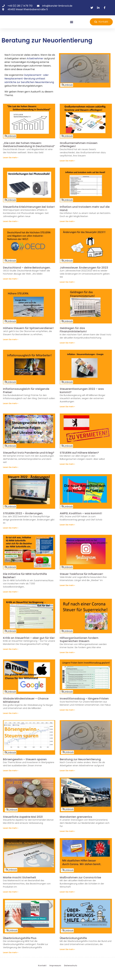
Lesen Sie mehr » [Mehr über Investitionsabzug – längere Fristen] (67, 716)
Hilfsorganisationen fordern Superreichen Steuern (79, 646)
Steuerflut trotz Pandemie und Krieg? (29, 459)
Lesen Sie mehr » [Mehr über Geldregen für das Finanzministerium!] (67, 349)
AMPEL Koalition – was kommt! (81, 519)
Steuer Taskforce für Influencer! (81, 580)
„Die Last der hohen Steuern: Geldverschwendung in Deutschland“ (29, 151)
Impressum (55, 972)
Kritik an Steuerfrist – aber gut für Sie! (29, 644)
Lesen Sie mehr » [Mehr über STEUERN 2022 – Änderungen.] (11, 534)
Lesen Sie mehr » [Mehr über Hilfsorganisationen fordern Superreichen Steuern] (67, 659)
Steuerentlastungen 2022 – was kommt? (82, 397)
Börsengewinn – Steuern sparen (25, 765)
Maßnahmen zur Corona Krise (80, 883)
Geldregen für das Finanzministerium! (73, 336)
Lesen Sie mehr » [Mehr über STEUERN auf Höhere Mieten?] (67, 470)
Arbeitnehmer (35, 65)
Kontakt (42, 972)
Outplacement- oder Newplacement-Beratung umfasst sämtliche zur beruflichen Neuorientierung (29, 85)
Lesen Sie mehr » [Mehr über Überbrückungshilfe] (67, 955)
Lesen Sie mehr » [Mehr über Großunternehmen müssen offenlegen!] (67, 167)
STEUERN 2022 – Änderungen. (23, 519)
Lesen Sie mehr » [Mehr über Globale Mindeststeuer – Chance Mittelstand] (11, 719)
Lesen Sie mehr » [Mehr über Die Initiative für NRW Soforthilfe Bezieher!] (11, 598)
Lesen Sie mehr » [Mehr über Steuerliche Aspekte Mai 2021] (11, 834)
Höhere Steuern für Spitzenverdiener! (28, 334)
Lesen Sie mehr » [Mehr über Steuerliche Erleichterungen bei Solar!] (11, 227)
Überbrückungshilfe (73, 944)
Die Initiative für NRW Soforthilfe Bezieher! (25, 582)
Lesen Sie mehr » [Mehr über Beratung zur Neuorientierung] (67, 777)
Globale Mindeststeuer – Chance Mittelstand (26, 706)
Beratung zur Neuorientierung (80, 765)
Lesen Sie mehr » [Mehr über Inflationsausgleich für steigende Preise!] (11, 410)
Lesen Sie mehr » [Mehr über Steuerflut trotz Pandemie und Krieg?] (11, 473)
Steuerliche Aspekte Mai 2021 (23, 823)
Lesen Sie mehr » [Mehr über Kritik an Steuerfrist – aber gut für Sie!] (11, 655)
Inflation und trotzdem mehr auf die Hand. (85, 215)
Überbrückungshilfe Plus (20, 944)
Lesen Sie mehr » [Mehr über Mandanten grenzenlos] (67, 837)
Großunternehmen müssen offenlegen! (79, 151)
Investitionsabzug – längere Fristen (84, 705)
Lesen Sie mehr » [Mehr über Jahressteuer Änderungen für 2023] (67, 288)
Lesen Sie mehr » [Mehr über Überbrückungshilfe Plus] (11, 959)
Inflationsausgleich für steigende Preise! (26, 397)
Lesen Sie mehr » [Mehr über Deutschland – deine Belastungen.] (11, 285)
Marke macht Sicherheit (20, 883)
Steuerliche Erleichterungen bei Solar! (29, 213)
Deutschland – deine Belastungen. (27, 274)
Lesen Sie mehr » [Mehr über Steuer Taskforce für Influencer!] (67, 591)
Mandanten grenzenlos (76, 823)
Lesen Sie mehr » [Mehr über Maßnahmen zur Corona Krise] (67, 898)
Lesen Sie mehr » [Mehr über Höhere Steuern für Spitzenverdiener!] (11, 346)
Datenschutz (71, 972)
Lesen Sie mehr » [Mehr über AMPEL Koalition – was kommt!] (67, 531)
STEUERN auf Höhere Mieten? (79, 459)
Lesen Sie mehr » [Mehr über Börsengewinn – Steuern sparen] (11, 777)
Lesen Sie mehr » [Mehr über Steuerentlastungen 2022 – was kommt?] (67, 413)
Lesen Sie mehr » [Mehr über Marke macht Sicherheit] (11, 898)
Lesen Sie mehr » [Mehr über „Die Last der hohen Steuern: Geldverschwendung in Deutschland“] (11, 164)
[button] (72, 25)
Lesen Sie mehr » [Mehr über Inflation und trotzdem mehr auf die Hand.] (67, 227)
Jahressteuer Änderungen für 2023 (84, 274)
